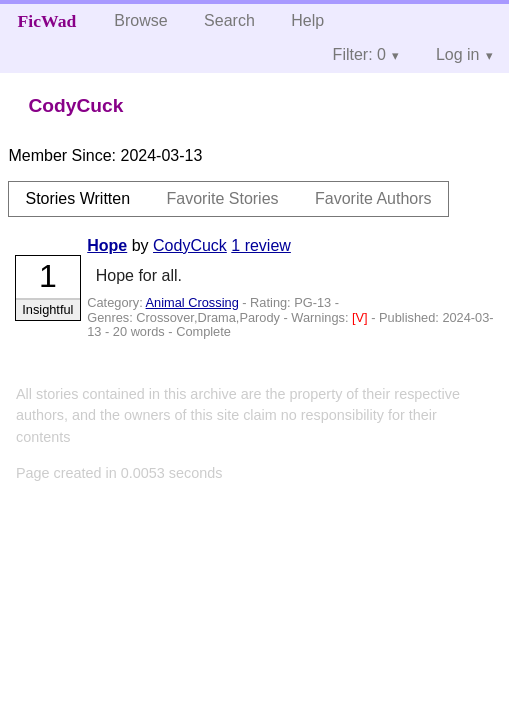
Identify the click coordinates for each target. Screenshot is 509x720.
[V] (361, 317)
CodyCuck (190, 245)
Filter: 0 (359, 54)
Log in (458, 54)
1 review (261, 245)
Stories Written (77, 198)
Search (229, 20)
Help (307, 20)
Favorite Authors (373, 198)
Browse (140, 20)
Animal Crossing (192, 302)
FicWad (47, 21)
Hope (107, 245)
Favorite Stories (223, 198)
